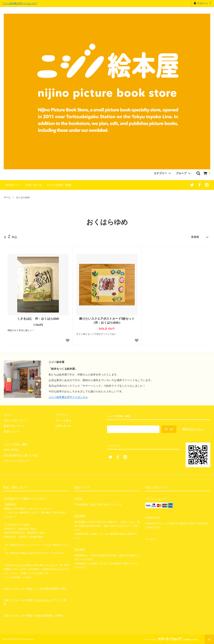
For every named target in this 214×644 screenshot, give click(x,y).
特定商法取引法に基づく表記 (21, 455)
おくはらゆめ (23, 197)
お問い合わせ (33, 185)
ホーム (7, 197)
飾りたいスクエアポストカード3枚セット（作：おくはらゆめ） (107, 321)
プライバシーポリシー (17, 461)
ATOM (15, 450)
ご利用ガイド (12, 185)
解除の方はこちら (193, 429)
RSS (6, 450)
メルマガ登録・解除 (59, 185)
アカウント (203, 3)
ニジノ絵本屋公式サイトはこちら (20, 3)
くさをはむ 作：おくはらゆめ (38, 319)
